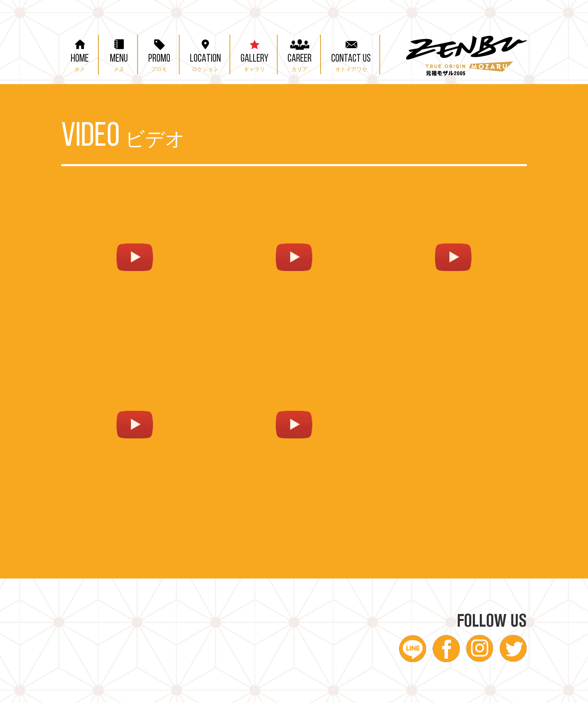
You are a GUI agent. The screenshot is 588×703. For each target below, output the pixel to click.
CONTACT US (351, 53)
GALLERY (254, 53)
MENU (119, 53)
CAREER (300, 53)
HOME (80, 53)
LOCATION (205, 53)
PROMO (159, 53)
